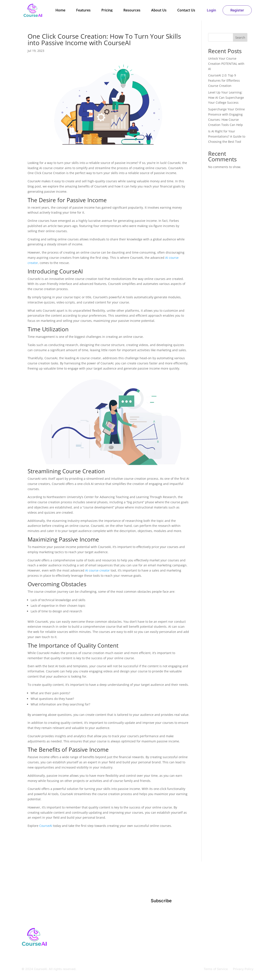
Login (211, 10)
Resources (132, 10)
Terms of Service (216, 969)
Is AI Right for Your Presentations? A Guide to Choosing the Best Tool (227, 136)
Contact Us (186, 10)
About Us (159, 10)
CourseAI (46, 826)
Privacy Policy (243, 969)
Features (83, 10)
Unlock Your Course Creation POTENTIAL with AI (226, 64)
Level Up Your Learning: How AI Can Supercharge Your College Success (226, 98)
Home (60, 10)
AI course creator (97, 570)
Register (237, 10)
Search (240, 37)
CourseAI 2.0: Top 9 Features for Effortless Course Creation (224, 80)
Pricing (107, 10)
